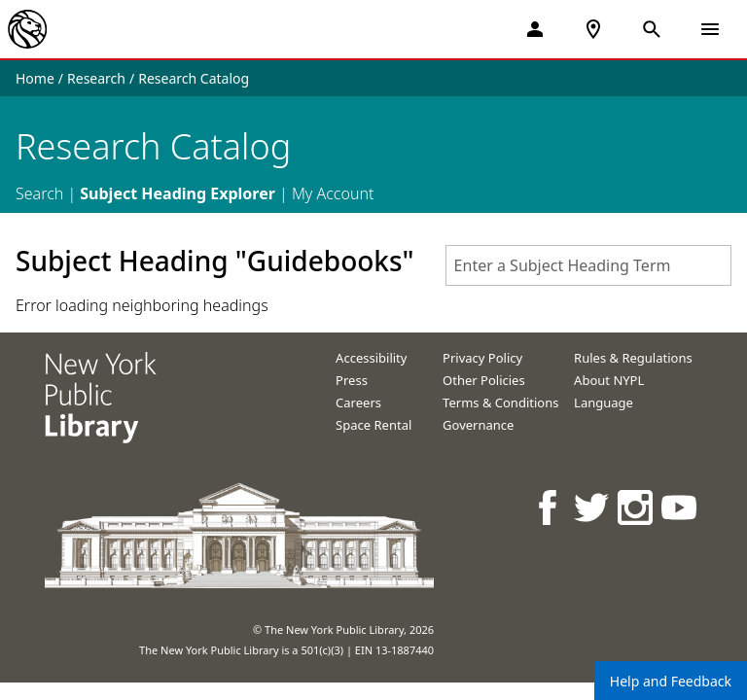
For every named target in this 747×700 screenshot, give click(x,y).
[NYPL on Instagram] (637, 507)
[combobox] (588, 265)
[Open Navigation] (710, 29)
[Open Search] (652, 29)
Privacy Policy (482, 358)
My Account (333, 193)
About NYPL (609, 380)
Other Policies (484, 380)
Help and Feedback (671, 681)
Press (352, 380)
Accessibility (371, 358)
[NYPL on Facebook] (549, 507)
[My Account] (535, 29)
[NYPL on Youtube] (680, 507)
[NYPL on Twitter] (593, 507)
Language (604, 402)
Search (39, 193)
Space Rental (373, 425)
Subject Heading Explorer (178, 193)
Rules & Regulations (633, 358)
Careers (358, 402)
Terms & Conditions (500, 402)
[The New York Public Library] (27, 29)
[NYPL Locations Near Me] (593, 29)
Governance (478, 425)
